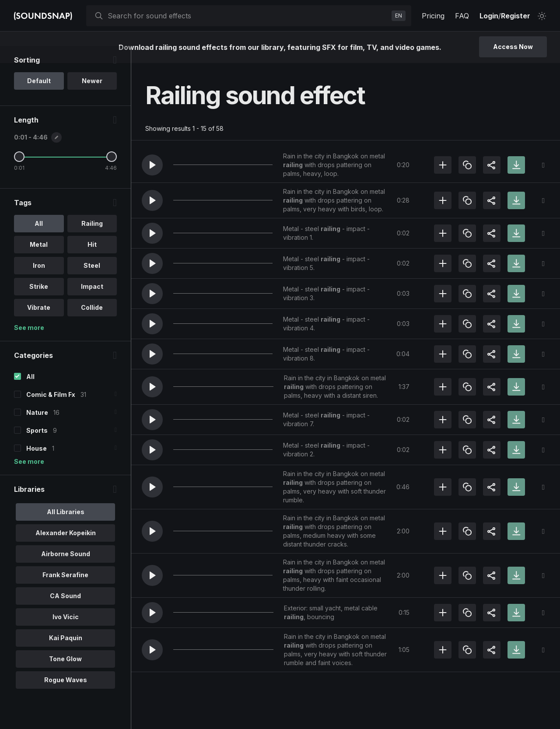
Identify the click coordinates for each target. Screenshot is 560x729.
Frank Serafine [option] (65, 592)
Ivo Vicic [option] (66, 634)
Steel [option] (92, 282)
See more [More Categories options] (29, 478)
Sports (37, 447)
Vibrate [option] (39, 324)
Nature (37, 429)
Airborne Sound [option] (66, 571)
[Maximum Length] (112, 174)
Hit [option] (92, 261)
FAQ (462, 16)
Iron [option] (39, 282)
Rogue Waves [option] (66, 697)
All (30, 394)
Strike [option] (39, 303)
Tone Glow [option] (65, 676)
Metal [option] (39, 261)
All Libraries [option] (66, 529)
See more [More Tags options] (29, 345)
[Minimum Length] (19, 174)
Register (516, 16)
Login (489, 16)
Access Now (513, 47)
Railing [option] (92, 240)
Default (39, 98)
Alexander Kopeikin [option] (66, 550)
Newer (92, 98)
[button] (152, 165)
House (37, 465)
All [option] (39, 240)
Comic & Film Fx (51, 412)
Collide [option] (92, 324)
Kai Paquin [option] (66, 655)
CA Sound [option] (65, 613)
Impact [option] (92, 303)
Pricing (433, 16)
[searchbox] (248, 16)
